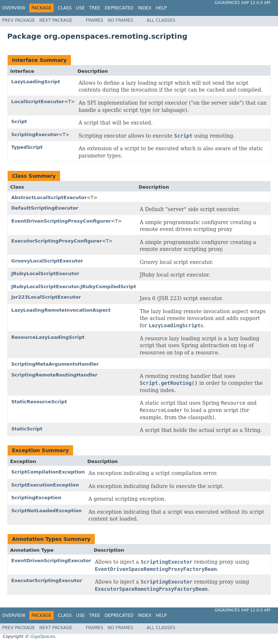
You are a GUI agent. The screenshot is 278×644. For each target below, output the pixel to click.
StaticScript (27, 429)
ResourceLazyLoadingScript (48, 337)
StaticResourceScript (39, 402)
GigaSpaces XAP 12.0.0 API (243, 3)
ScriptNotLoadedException (47, 511)
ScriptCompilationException (48, 472)
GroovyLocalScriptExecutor (47, 261)
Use (80, 8)
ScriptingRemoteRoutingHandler (54, 375)
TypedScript (27, 147)
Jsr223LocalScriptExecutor (46, 297)
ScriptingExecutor (35, 134)
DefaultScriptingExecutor (45, 208)
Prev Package (19, 20)
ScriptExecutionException (45, 485)
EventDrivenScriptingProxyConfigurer (61, 221)
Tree (95, 8)
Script (19, 121)
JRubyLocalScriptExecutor (45, 273)
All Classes (161, 20)
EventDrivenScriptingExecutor (51, 561)
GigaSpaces (42, 636)
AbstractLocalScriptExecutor (49, 197)
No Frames (120, 20)
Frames (95, 20)
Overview (14, 8)
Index (145, 8)
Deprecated (119, 8)
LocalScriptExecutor (38, 102)
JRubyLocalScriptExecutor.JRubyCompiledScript (74, 287)
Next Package (56, 20)
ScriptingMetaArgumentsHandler (55, 364)
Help (161, 8)
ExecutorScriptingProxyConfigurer (56, 241)
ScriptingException (36, 498)
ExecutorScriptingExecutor (47, 580)
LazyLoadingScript (36, 82)
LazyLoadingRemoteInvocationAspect (61, 310)
